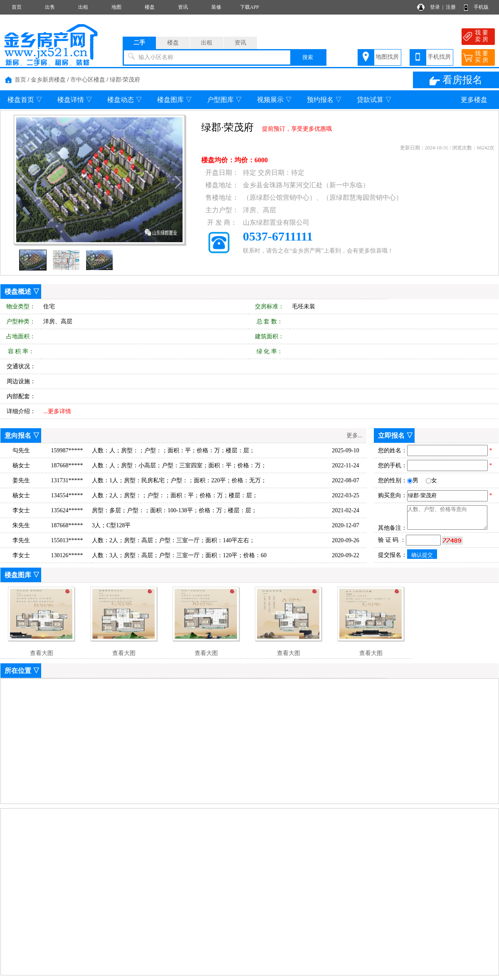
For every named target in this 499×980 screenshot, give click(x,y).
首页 (17, 7)
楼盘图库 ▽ (175, 100)
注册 (451, 7)
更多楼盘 (474, 100)
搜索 (308, 57)
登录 (435, 7)
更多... (354, 435)
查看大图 (42, 653)
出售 (50, 7)
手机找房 (439, 57)
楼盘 (150, 7)
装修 (216, 7)
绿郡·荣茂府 (125, 80)
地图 (116, 7)
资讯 (183, 7)
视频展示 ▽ (274, 100)
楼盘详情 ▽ (75, 100)
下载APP (249, 7)
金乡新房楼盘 (48, 80)
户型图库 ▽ (225, 100)
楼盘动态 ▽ (125, 100)
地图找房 (387, 57)
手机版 (481, 7)
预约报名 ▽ (324, 100)
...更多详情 (58, 411)
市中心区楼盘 (88, 80)
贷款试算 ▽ (374, 100)
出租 (83, 7)
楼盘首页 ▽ (25, 100)
